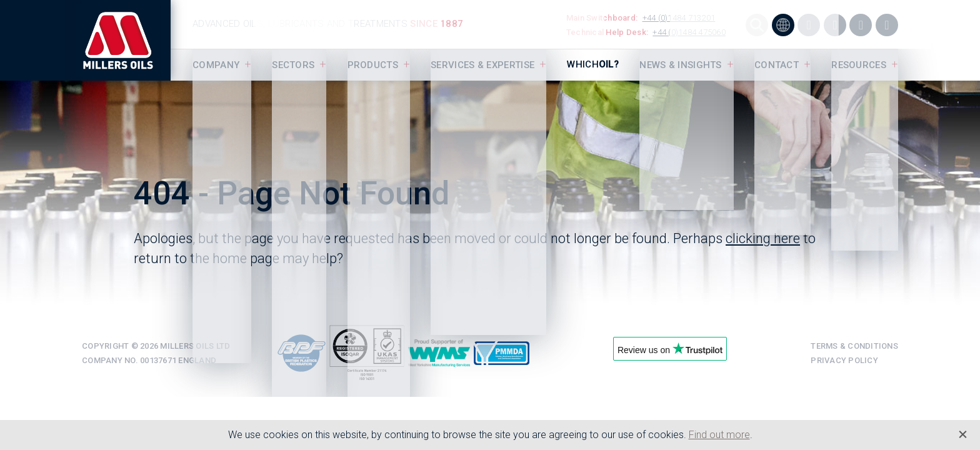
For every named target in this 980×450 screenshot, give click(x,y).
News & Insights (681, 65)
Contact (777, 65)
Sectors (293, 65)
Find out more (719, 435)
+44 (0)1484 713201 (679, 18)
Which (593, 64)
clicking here (763, 238)
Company (216, 65)
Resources (859, 65)
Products (373, 65)
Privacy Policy (844, 360)
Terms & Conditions (854, 346)
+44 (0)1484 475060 (689, 32)
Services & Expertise (482, 65)
